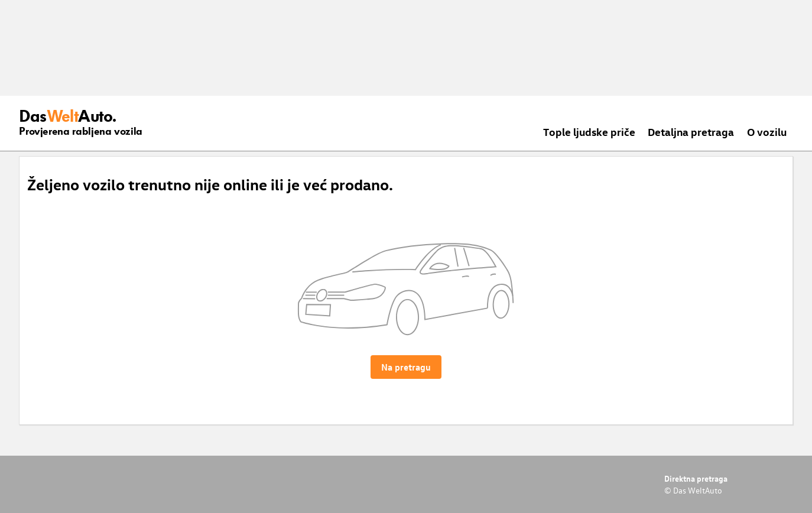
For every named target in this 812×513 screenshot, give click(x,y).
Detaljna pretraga (691, 132)
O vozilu (767, 132)
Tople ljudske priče (589, 132)
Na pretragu (406, 367)
